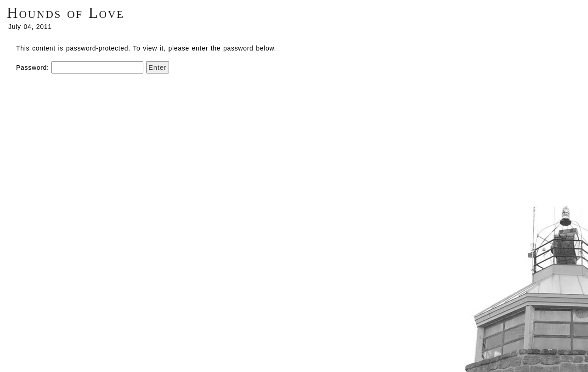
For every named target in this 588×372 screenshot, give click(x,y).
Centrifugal (525, 287)
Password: (80, 68)
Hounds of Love (66, 13)
